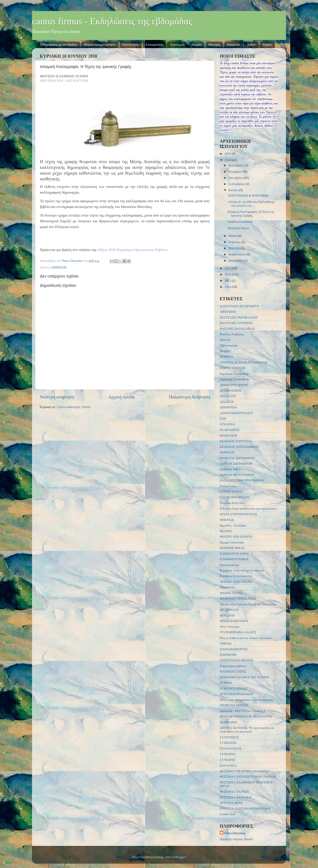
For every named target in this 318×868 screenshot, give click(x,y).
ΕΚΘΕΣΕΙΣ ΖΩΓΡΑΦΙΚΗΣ (237, 458)
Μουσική (214, 45)
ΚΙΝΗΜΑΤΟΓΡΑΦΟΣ (234, 559)
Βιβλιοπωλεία (229, 345)
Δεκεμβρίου (237, 165)
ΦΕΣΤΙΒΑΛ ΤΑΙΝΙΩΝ (235, 792)
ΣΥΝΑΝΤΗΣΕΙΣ (231, 749)
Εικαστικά (233, 45)
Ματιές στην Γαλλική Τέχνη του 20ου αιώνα (248, 604)
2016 (228, 274)
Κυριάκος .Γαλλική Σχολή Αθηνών (242, 570)
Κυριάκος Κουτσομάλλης (236, 576)
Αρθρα (251, 45)
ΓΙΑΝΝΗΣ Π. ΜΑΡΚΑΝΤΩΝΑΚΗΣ (244, 362)
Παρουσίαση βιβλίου (233, 666)
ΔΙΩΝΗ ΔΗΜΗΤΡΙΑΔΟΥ (237, 413)
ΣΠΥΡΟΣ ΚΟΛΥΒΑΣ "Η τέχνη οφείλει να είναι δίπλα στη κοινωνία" (247, 730)
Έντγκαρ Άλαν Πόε (232, 503)
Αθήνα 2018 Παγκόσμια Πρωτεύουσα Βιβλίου (132, 250)
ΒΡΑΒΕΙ (225, 351)
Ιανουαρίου (236, 260)
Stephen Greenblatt (240, 222)
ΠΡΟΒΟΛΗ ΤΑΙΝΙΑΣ (234, 705)
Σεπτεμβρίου (237, 184)
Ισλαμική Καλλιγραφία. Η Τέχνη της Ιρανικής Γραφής (251, 214)
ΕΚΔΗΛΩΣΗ (228, 436)
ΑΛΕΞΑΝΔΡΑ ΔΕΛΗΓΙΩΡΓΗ (239, 306)
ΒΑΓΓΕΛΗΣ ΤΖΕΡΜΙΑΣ (236, 323)
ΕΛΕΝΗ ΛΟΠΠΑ (231, 492)
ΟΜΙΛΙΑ (226, 643)
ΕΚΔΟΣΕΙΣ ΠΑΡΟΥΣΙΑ (236, 441)
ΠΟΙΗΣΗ (226, 683)
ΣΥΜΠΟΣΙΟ (228, 743)
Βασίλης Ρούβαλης (232, 334)
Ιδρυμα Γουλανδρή (232, 542)
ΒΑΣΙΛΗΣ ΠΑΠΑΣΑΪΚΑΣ (237, 329)
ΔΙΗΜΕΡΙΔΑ (228, 407)
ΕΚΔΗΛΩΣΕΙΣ (230, 430)
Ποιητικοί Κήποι (238, 228)
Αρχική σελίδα (122, 397)
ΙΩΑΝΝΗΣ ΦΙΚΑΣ (232, 548)
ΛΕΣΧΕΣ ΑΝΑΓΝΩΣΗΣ (236, 582)
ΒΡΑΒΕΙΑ (226, 357)
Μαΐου (233, 236)
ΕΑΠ (223, 419)
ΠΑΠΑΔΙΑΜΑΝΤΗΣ (234, 649)
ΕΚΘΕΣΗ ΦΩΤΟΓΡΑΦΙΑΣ (237, 475)
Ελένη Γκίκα (228, 486)
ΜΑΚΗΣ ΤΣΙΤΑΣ (231, 593)
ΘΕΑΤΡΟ (226, 531)
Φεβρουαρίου (238, 254)
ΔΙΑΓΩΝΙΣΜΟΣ (231, 391)
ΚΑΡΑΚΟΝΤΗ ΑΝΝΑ (234, 554)
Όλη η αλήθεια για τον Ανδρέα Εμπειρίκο (246, 638)
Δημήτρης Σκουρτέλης (234, 374)
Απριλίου (235, 242)
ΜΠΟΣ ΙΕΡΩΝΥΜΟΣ (234, 621)
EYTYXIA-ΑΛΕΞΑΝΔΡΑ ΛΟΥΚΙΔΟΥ (245, 809)
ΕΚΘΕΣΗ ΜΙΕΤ (230, 469)
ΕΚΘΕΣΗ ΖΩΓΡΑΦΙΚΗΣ (236, 464)
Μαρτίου (235, 248)
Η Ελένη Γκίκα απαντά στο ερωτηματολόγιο (248, 509)
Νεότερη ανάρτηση (57, 397)
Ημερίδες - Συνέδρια (233, 525)
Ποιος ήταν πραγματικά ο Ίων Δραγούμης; (247, 700)
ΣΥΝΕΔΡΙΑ (227, 754)
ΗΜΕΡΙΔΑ (227, 520)
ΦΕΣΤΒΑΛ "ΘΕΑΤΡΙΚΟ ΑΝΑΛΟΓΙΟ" (245, 771)
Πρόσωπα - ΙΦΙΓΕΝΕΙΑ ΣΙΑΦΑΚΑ (243, 711)
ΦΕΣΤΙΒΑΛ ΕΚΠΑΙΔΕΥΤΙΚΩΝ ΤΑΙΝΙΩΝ (248, 777)
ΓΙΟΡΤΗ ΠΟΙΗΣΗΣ (233, 368)
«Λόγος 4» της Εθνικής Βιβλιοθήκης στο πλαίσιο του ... (251, 204)
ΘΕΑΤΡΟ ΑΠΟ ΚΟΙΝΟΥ (236, 537)
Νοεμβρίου (236, 172)
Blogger (180, 857)
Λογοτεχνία (177, 45)
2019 (228, 154)
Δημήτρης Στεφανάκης (234, 379)
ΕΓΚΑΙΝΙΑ (227, 424)
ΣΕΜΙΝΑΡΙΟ (228, 722)
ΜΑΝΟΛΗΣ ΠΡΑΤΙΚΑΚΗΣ (238, 598)
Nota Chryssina (235, 833)
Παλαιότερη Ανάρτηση (189, 397)
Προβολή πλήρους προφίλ (236, 839)
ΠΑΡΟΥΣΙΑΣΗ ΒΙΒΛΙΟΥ (237, 660)
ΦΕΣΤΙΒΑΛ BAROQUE (236, 797)
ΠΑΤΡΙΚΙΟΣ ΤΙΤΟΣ (233, 672)
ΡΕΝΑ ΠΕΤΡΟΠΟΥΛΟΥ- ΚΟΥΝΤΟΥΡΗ (246, 717)
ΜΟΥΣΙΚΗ (227, 615)
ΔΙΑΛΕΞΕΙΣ (228, 396)
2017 (228, 268)
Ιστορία (196, 45)
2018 (228, 160)
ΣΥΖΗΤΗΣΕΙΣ (229, 737)
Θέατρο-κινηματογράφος (100, 45)
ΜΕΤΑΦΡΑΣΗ (229, 610)
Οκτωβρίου (236, 178)
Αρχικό (267, 45)
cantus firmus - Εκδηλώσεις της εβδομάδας (112, 21)
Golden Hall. (228, 814)
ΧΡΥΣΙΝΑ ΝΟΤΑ (231, 803)
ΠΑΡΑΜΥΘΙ (228, 655)
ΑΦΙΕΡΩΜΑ (228, 312)
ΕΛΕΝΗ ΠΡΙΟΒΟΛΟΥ (235, 497)
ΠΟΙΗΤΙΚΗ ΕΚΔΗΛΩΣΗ (237, 694)
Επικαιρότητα (154, 45)
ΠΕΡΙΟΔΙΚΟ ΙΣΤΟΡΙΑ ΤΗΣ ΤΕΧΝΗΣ (245, 677)
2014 (228, 287)
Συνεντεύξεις (131, 45)
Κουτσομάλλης (229, 565)
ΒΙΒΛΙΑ (225, 340)
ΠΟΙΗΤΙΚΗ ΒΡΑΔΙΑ (234, 689)
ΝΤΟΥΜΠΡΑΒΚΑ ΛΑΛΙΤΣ (238, 632)
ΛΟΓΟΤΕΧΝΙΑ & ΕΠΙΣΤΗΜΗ (248, 196)
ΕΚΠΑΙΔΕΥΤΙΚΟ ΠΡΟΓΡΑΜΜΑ (242, 480)
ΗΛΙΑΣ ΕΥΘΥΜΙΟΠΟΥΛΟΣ (239, 514)
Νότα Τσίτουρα (230, 627)
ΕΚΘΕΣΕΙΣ (59, 267)
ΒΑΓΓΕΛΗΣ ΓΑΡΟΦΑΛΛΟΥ (239, 317)
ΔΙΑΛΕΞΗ (227, 402)
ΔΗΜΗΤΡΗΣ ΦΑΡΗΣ (234, 385)
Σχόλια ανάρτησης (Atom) (74, 407)
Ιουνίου (234, 190)
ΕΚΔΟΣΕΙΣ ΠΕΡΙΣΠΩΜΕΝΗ (239, 447)
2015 (228, 281)
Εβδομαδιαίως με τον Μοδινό (59, 45)
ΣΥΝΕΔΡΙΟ (227, 760)
